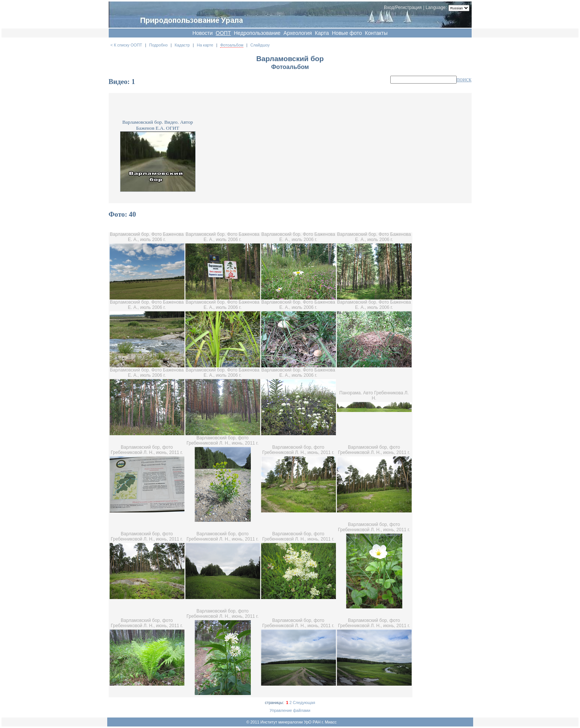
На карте (205, 45)
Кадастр (182, 45)
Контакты (376, 33)
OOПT (223, 33)
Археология (298, 33)
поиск (464, 79)
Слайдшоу (260, 45)
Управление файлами (290, 710)
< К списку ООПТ (127, 45)
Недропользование (257, 33)
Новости (202, 33)
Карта (322, 33)
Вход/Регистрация (403, 7)
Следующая (304, 703)
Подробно (158, 45)
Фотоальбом (232, 45)
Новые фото (347, 33)
